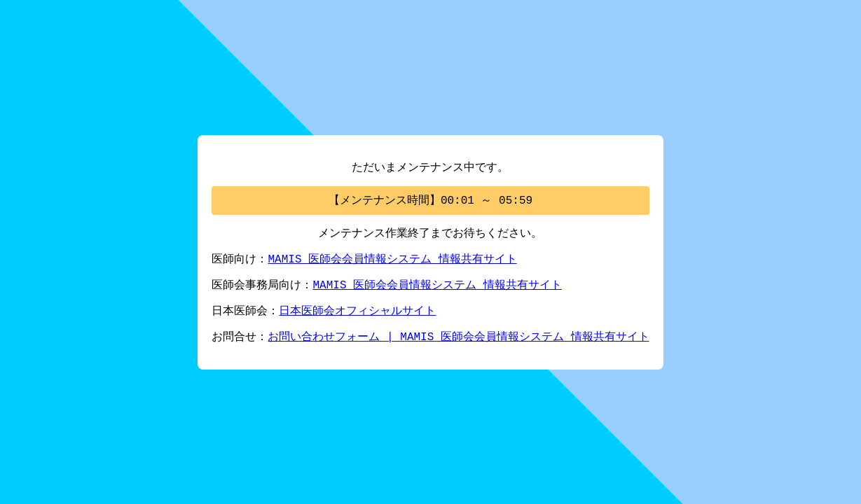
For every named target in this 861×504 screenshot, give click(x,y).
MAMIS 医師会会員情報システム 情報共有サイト (392, 259)
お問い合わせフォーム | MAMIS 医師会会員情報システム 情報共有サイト (458, 341)
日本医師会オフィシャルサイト (357, 314)
